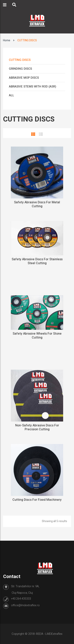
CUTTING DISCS (20, 60)
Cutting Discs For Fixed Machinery (37, 500)
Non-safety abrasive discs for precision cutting (37, 427)
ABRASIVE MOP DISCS (24, 78)
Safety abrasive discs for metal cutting (37, 204)
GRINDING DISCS (20, 69)
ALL (11, 95)
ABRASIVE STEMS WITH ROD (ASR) (33, 86)
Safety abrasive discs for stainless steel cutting (37, 261)
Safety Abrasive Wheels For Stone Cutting (37, 336)
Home (7, 40)
